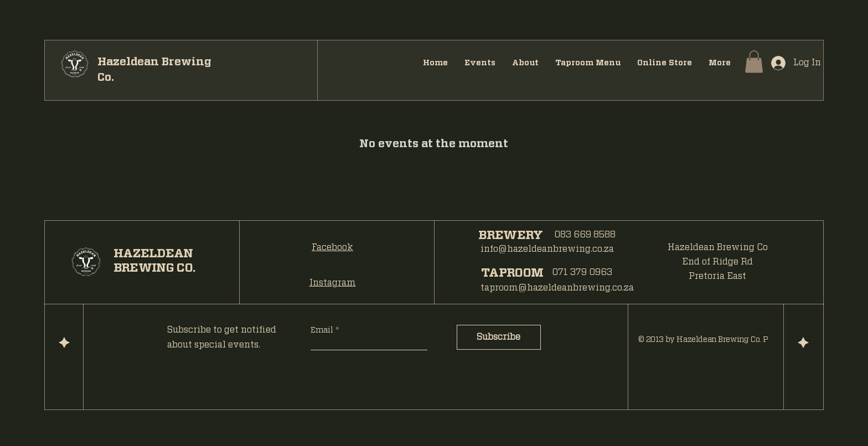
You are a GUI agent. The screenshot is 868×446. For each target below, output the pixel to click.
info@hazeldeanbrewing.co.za (547, 249)
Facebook (332, 247)
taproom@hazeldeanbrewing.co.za (557, 288)
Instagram (333, 283)
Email (323, 330)
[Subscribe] (499, 337)
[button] (754, 62)
